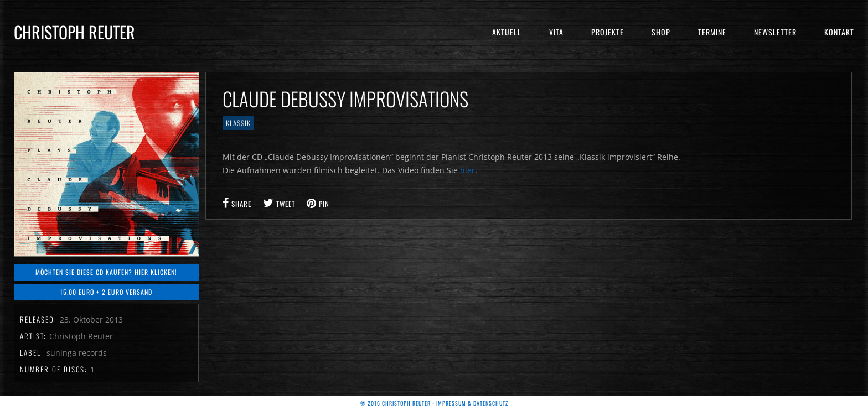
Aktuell (507, 32)
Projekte (608, 32)
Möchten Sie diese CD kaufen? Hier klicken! (106, 272)
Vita (556, 32)
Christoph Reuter (74, 32)
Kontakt (839, 32)
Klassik (238, 123)
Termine (712, 32)
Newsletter (775, 32)
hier (467, 170)
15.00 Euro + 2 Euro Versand (106, 292)
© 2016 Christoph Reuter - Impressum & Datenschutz (434, 403)
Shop (661, 32)
